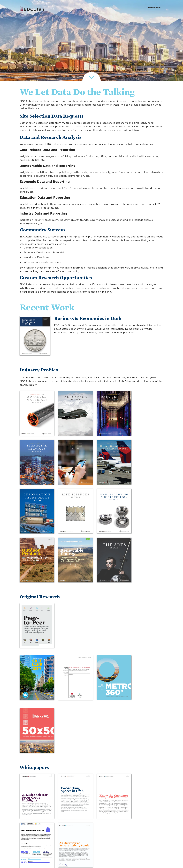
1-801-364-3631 (155, 7)
